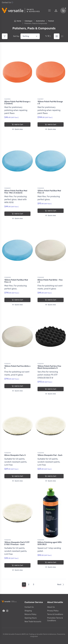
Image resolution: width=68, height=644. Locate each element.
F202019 (41, 364)
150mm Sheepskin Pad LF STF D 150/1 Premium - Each (17, 543)
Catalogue (29, 21)
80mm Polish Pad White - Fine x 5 (50, 281)
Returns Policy (30, 614)
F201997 (40, 99)
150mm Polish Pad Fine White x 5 (17, 367)
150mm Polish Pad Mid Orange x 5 (50, 103)
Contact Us (6, 3)
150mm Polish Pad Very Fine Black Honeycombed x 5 (49, 367)
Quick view (17, 129)
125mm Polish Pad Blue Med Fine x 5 (49, 192)
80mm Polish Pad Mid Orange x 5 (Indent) (17, 103)
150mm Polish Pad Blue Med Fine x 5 (16, 281)
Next (61, 584)
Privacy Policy (53, 611)
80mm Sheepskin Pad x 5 (15, 455)
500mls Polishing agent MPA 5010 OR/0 (49, 543)
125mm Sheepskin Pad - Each (50, 455)
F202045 (41, 453)
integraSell (34, 636)
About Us (51, 607)
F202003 (41, 188)
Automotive (40, 21)
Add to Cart (17, 124)
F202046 (8, 540)
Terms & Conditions (55, 614)
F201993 (7, 99)
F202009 (41, 277)
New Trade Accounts (33, 622)
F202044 (8, 453)
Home (18, 21)
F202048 (41, 540)
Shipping (28, 611)
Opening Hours (31, 618)
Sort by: (16, 36)
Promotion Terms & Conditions (55, 619)
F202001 (7, 188)
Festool (51, 21)
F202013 (7, 364)
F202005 (8, 277)
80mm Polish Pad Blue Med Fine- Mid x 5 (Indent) (16, 192)
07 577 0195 (18, 3)
